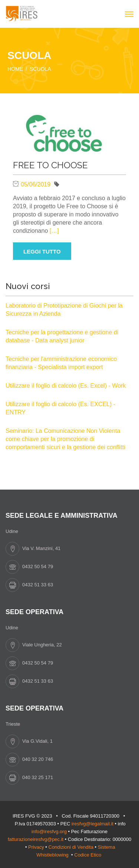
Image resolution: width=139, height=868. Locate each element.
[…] (54, 231)
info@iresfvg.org (49, 831)
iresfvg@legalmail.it (92, 824)
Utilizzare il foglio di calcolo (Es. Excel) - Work (66, 386)
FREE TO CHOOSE (50, 165)
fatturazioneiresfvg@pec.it (36, 839)
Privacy (36, 847)
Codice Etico (88, 855)
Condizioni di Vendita (71, 847)
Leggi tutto (42, 251)
